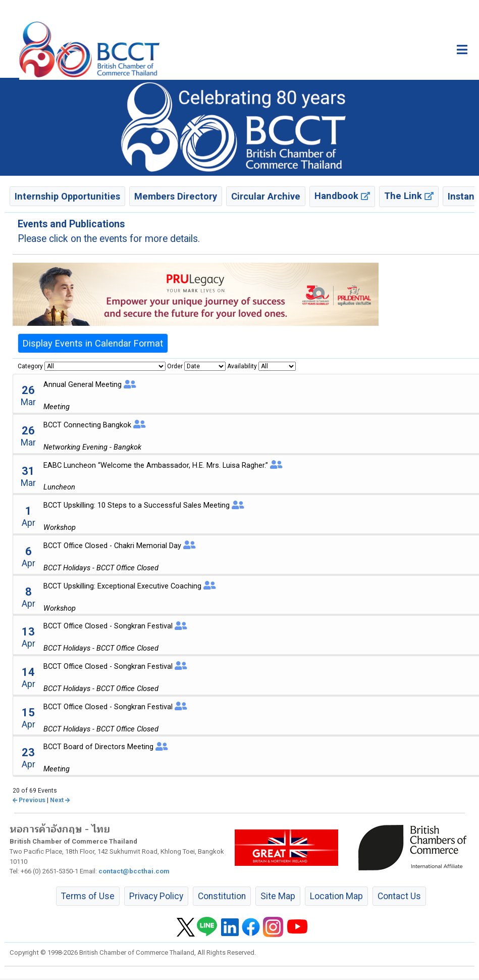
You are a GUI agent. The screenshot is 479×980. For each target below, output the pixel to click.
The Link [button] (409, 196)
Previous (29, 800)
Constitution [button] (222, 896)
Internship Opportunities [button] (67, 196)
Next (60, 800)
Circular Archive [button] (266, 196)
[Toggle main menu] (462, 50)
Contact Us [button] (399, 896)
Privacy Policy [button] (156, 896)
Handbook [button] (342, 196)
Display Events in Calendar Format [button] (93, 343)
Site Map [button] (278, 896)
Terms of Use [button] (88, 896)
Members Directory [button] (176, 196)
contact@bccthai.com (134, 871)
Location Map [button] (336, 896)
